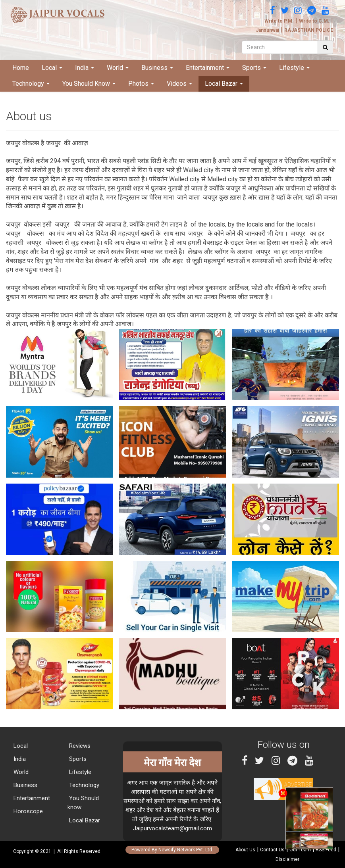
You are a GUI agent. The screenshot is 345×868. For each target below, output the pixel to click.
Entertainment (208, 68)
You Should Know (89, 84)
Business (157, 68)
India (85, 68)
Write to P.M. (279, 21)
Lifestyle (294, 68)
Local (52, 68)
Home (21, 68)
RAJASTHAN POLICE (309, 30)
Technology (31, 84)
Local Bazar (224, 84)
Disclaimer (287, 859)
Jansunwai (267, 30)
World (118, 68)
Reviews (79, 746)
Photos (141, 84)
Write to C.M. (314, 21)
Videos (179, 84)
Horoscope (27, 811)
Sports (254, 68)
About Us (245, 850)
